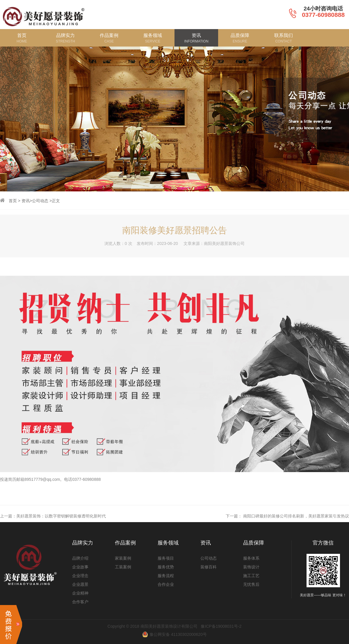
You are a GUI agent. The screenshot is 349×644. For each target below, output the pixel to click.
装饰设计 (251, 567)
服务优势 (166, 567)
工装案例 (123, 567)
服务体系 (251, 558)
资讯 (26, 201)
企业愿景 (80, 584)
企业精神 (80, 593)
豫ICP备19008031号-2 (221, 626)
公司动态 (40, 201)
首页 (13, 201)
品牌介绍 (80, 558)
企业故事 (80, 567)
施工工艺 (251, 576)
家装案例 (123, 558)
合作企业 (166, 584)
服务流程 (166, 576)
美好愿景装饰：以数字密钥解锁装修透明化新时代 (61, 525)
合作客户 (80, 602)
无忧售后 (251, 584)
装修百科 (209, 567)
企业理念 (80, 576)
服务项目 (166, 558)
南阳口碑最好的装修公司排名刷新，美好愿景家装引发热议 (296, 525)
